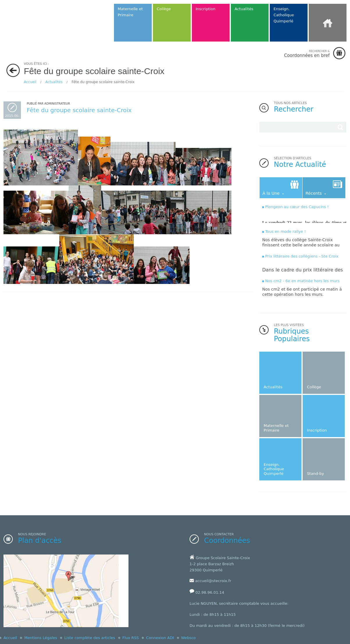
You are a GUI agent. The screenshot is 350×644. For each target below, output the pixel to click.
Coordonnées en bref (307, 54)
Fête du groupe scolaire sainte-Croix (79, 110)
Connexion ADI (160, 638)
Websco (188, 638)
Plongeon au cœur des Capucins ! (297, 207)
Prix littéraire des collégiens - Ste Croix (302, 256)
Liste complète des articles (90, 638)
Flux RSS (131, 638)
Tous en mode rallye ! (285, 231)
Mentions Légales (41, 638)
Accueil (30, 82)
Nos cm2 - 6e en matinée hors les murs (302, 281)
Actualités (54, 82)
